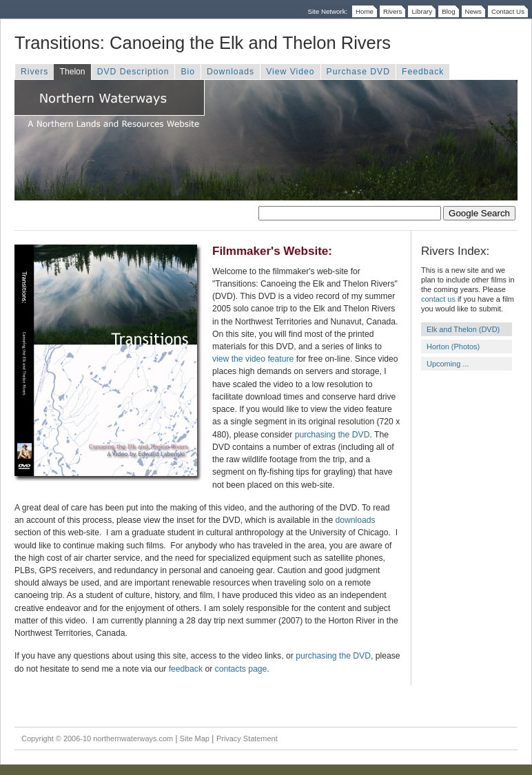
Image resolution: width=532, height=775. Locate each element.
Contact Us (508, 11)
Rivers (393, 11)
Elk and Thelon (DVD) (463, 329)
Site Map (195, 738)
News (473, 11)
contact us (438, 299)
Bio (188, 72)
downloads (356, 520)
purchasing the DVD (332, 435)
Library (422, 11)
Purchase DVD (358, 72)
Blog (448, 11)
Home (365, 11)
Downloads (231, 72)
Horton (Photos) (453, 347)
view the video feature (253, 359)
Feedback (423, 72)
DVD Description (133, 72)
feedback (186, 669)
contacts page (241, 669)
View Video (290, 72)
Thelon (72, 72)
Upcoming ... (448, 364)
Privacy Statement (247, 738)
